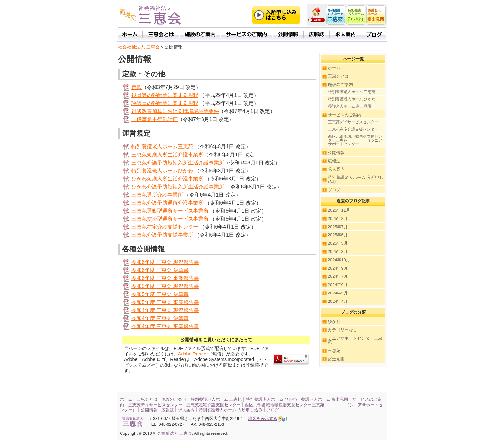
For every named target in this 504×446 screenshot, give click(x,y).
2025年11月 (339, 210)
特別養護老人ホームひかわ (162, 171)
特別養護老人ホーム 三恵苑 (352, 92)
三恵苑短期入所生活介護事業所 (167, 155)
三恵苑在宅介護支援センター (165, 227)
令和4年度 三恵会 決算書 (160, 318)
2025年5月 (338, 243)
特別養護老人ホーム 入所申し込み (356, 179)
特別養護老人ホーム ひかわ (352, 99)
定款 (137, 87)
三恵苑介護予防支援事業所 (162, 235)
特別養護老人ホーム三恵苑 (162, 147)
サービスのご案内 (345, 115)
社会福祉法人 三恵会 (139, 47)
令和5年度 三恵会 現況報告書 (165, 286)
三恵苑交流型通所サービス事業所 (170, 219)
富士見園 (336, 359)
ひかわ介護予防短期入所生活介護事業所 (178, 187)
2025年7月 (338, 227)
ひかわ (334, 322)
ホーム (334, 68)
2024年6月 (338, 285)
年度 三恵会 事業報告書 (172, 278)
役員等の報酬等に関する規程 (165, 95)
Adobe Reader (193, 354)
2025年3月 (338, 252)
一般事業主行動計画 (155, 119)
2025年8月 (338, 219)
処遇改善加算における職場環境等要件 (175, 111)
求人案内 (336, 169)
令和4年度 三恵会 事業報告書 (165, 326)
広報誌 (334, 161)
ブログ (334, 190)
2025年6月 (338, 235)
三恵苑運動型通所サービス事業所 (170, 211)
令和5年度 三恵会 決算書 (160, 294)
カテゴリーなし (342, 330)
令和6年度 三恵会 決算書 (160, 270)
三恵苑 (334, 350)
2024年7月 (338, 276)
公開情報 (336, 153)
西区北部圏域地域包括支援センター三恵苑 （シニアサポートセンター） (355, 140)
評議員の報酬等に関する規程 (165, 103)
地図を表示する (267, 419)
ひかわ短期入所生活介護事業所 (167, 179)
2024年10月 (339, 260)
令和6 (138, 278)
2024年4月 (338, 301)
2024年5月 (338, 293)
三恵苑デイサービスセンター (353, 122)
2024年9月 (338, 268)
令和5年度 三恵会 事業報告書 (165, 302)
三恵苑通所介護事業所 (157, 195)
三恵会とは (338, 76)
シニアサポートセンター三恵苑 (355, 340)
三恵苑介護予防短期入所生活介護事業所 (178, 163)
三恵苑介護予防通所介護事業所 (167, 203)
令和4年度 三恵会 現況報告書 (165, 310)
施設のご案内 (340, 85)
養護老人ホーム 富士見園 (350, 106)
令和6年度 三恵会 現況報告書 (165, 262)
